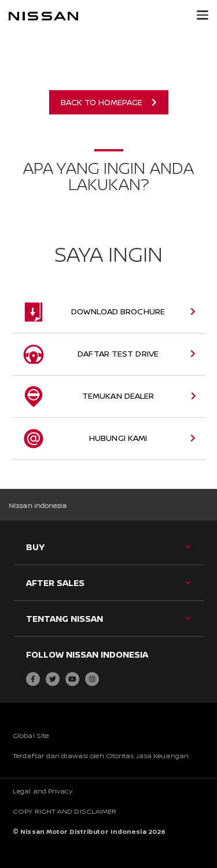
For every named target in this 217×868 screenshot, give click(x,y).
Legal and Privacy (43, 791)
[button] (203, 15)
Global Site (31, 735)
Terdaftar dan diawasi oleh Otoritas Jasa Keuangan (101, 756)
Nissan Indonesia (38, 505)
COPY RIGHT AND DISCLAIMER (65, 811)
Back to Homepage (109, 102)
